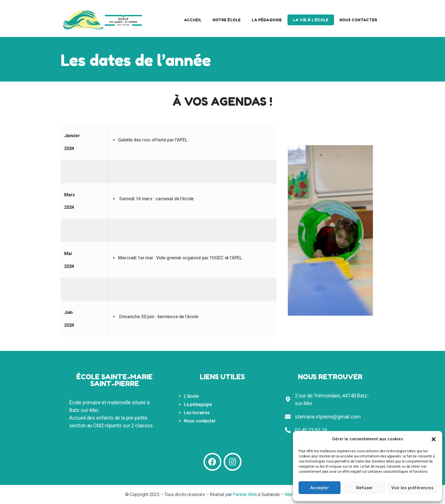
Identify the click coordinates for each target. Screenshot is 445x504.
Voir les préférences (412, 488)
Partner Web (245, 494)
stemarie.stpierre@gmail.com (328, 417)
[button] (434, 439)
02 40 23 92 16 (311, 430)
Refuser (364, 488)
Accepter (320, 488)
